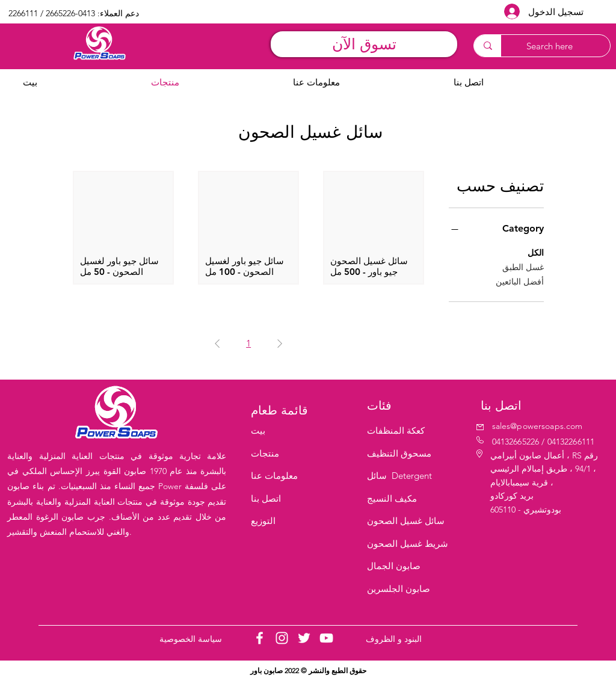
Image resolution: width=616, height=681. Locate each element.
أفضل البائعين (520, 281)
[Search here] (562, 46)
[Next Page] (217, 344)
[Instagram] (282, 638)
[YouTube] (326, 638)
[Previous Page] (280, 344)
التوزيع (263, 521)
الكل (536, 252)
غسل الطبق (523, 267)
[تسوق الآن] (364, 44)
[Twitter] (304, 638)
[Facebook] (260, 638)
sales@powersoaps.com (537, 426)
